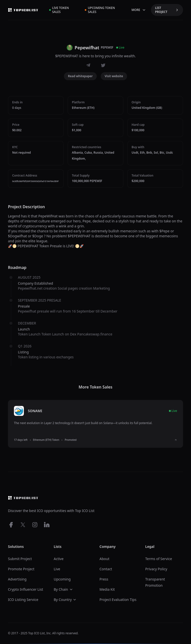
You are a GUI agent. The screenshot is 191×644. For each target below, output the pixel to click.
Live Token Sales (59, 10)
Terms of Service (159, 559)
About (104, 559)
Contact (106, 569)
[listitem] (95, 424)
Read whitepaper (80, 76)
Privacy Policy (156, 569)
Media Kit (107, 589)
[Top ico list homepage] (23, 10)
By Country (65, 600)
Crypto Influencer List (25, 589)
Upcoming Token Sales (100, 10)
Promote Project (21, 569)
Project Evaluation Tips (118, 600)
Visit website (114, 76)
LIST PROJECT (167, 10)
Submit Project (20, 559)
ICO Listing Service (23, 600)
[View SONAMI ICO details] (176, 440)
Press (104, 579)
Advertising (17, 579)
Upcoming (62, 579)
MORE (139, 10)
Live (57, 569)
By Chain (63, 589)
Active (59, 559)
